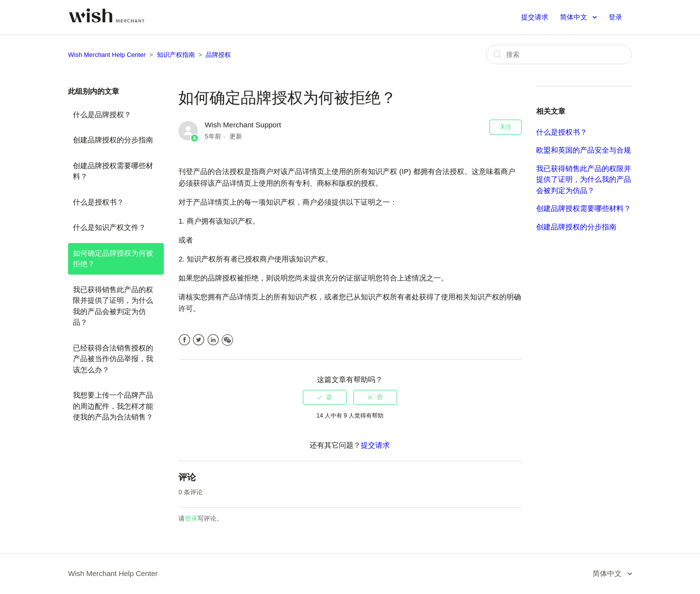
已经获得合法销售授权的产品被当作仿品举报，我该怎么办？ (113, 359)
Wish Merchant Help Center (107, 55)
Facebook (184, 340)
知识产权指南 (176, 55)
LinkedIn (213, 340)
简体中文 (575, 17)
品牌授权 (218, 55)
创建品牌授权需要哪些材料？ (113, 171)
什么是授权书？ (98, 202)
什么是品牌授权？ (102, 114)
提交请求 (535, 17)
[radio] (325, 397)
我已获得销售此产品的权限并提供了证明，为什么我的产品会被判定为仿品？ (113, 306)
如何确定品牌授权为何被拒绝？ (113, 259)
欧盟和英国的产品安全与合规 (584, 150)
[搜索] (559, 54)
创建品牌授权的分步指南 (113, 140)
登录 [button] (615, 17)
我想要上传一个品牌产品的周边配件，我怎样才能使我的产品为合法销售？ (113, 406)
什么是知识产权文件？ (109, 227)
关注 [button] (506, 127)
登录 (191, 518)
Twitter (199, 340)
